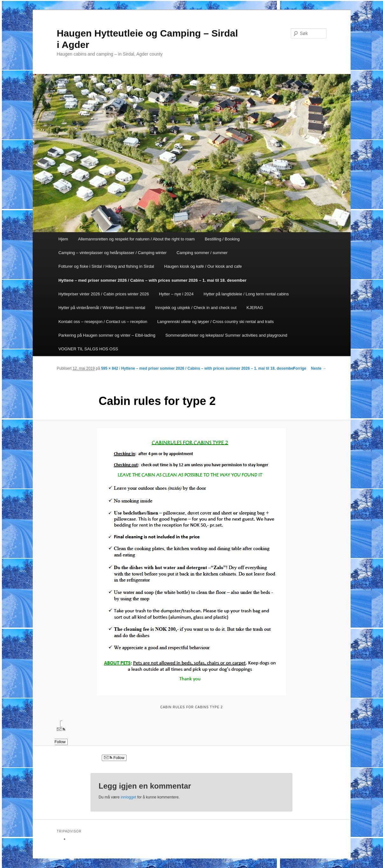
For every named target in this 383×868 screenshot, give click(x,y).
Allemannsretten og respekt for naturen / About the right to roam (137, 239)
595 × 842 (110, 368)
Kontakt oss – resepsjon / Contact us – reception (103, 322)
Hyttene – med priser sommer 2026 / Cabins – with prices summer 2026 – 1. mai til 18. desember (153, 280)
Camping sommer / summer (202, 253)
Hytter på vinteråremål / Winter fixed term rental (102, 308)
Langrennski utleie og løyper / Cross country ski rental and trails (215, 322)
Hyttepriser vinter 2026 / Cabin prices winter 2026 (104, 294)
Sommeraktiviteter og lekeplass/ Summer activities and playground (226, 335)
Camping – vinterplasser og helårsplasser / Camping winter (113, 253)
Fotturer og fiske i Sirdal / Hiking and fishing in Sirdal (106, 266)
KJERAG (255, 308)
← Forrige (297, 368)
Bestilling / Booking (222, 239)
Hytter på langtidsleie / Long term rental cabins (246, 294)
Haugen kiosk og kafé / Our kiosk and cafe (203, 266)
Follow (114, 758)
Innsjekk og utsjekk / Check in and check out (196, 308)
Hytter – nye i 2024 (176, 294)
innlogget (129, 797)
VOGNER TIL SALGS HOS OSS (88, 349)
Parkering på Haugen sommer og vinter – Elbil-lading (107, 335)
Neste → (318, 368)
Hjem (63, 239)
